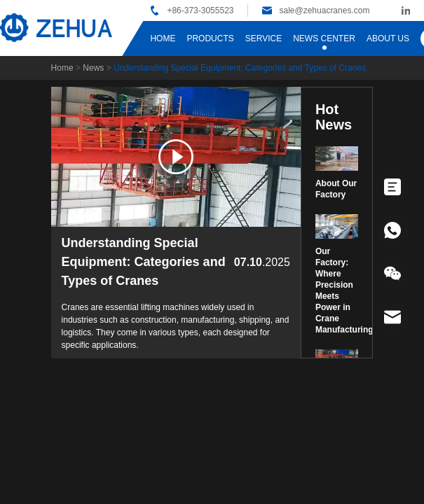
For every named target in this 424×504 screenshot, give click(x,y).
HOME (163, 38)
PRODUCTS (210, 38)
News (93, 68)
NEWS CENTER (324, 38)
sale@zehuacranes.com (324, 10)
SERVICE (264, 38)
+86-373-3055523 (200, 10)
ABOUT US (388, 38)
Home (62, 68)
